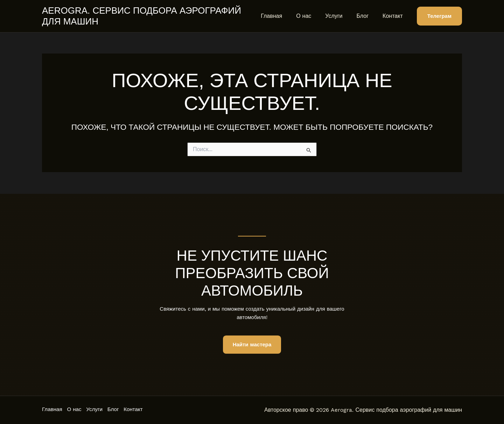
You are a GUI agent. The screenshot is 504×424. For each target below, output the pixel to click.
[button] (439, 16)
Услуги (341, 16)
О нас (313, 16)
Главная (284, 16)
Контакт (394, 16)
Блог (367, 16)
